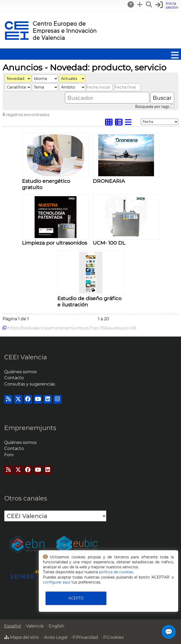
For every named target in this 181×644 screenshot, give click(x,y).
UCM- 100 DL (109, 243)
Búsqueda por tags (155, 107)
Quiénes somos (20, 372)
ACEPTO (76, 598)
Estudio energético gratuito (46, 184)
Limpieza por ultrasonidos (54, 243)
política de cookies (116, 572)
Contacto (14, 378)
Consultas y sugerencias (30, 384)
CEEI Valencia (26, 357)
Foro (9, 455)
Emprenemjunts (30, 428)
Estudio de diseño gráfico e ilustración (89, 301)
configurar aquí (57, 582)
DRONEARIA (109, 181)
